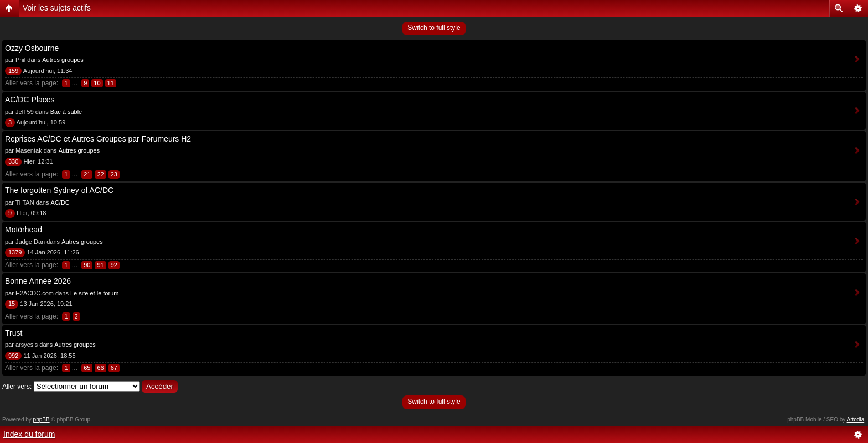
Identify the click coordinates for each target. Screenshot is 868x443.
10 (97, 83)
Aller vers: (17, 387)
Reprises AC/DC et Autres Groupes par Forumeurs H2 (98, 139)
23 (114, 174)
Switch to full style (434, 28)
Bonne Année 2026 (38, 281)
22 (100, 174)
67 (114, 368)
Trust (14, 333)
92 (114, 265)
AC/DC (60, 202)
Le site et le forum (94, 293)
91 (100, 265)
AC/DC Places (30, 100)
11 (111, 83)
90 (87, 265)
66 (100, 368)
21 (87, 174)
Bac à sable (66, 112)
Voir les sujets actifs (57, 8)
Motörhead (24, 230)
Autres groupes (63, 60)
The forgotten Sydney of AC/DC (59, 190)
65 (87, 368)
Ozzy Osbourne (32, 48)
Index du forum (29, 434)
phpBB (42, 419)
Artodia (856, 419)
